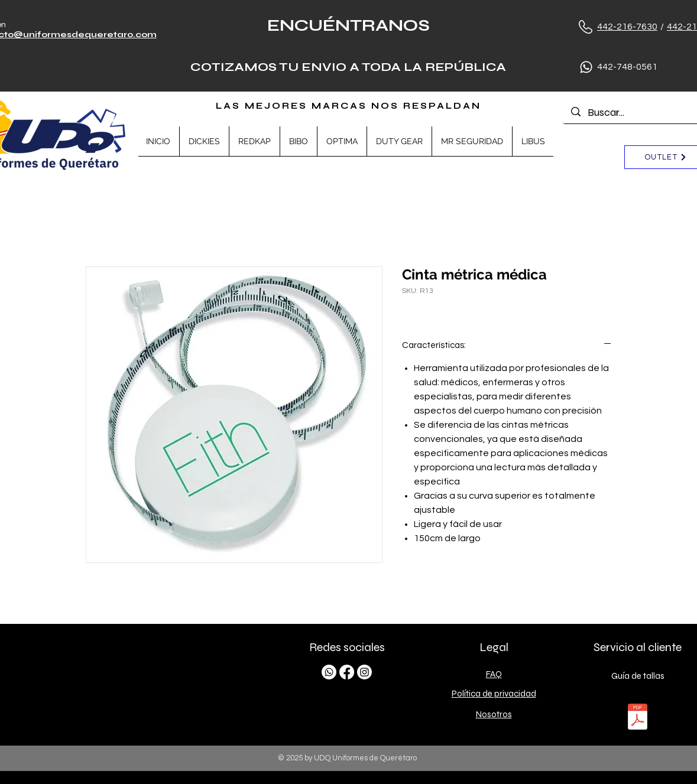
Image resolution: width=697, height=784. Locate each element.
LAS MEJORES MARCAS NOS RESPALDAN (348, 106)
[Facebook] (347, 672)
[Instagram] (364, 672)
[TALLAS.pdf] (638, 718)
